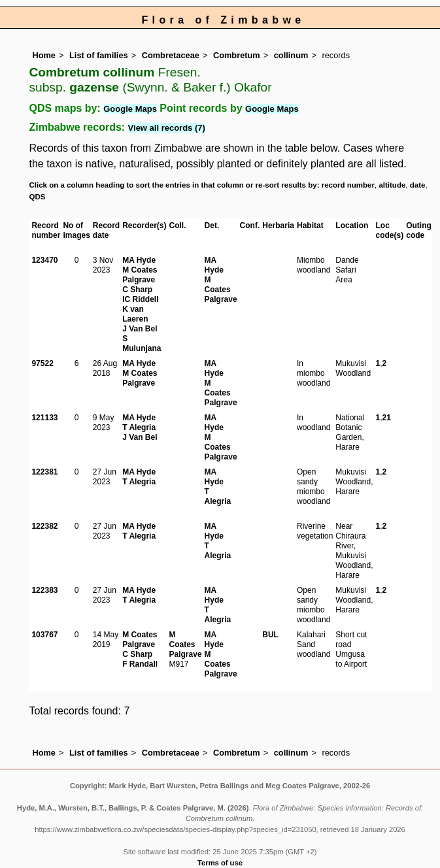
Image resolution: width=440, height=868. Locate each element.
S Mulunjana (142, 343)
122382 (44, 526)
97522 (42, 363)
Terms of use (220, 863)
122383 (44, 590)
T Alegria (139, 427)
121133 (44, 418)
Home (44, 55)
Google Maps (130, 109)
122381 (44, 472)
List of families (99, 55)
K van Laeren (135, 314)
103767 (44, 635)
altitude (392, 185)
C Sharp (137, 290)
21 (387, 418)
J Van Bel (140, 329)
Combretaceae (171, 55)
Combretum (237, 55)
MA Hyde (139, 260)
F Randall (140, 664)
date (418, 185)
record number (348, 185)
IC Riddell (140, 299)
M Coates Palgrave (140, 275)
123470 (44, 260)
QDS (37, 197)
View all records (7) (167, 128)
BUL (270, 635)
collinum (291, 55)
